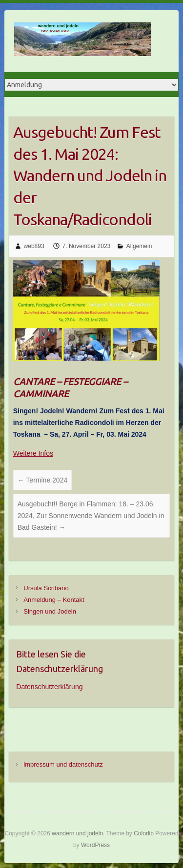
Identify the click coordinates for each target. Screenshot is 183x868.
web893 (34, 246)
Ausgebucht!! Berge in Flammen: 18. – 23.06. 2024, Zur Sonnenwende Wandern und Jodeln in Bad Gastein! (91, 516)
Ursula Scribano (46, 588)
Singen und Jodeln (50, 611)
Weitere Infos (33, 453)
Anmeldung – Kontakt (54, 600)
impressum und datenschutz (63, 764)
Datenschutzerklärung (49, 687)
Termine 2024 (42, 480)
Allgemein (139, 246)
